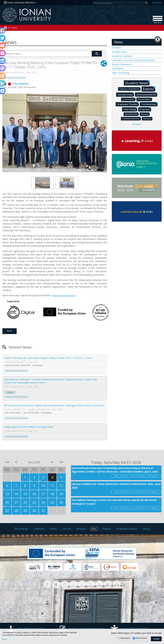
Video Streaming (121, 73)
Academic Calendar (122, 56)
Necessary (125, 638)
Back (10, 331)
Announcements (147, 94)
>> (61, 462)
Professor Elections (132, 118)
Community (39, 529)
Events (149, 89)
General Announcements (15, 78)
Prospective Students (127, 529)
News (14, 28)
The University (21, 529)
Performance (141, 638)
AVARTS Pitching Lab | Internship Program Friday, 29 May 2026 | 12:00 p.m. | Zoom (48, 358)
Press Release (16, 84)
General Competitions (130, 89)
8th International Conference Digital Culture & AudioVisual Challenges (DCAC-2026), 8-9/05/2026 (54, 405)
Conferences (149, 104)
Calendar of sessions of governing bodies (134, 60)
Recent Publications (122, 64)
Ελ (157, 2)
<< (7, 462)
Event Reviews (132, 114)
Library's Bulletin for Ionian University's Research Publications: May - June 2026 (116, 486)
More (5, 639)
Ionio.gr (146, 529)
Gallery (10, 392)
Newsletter (118, 68)
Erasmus (145, 109)
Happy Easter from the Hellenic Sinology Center (29, 427)
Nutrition (148, 118)
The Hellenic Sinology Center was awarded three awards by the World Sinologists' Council (114, 502)
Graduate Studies (128, 104)
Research (81, 529)
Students (107, 529)
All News (117, 48)
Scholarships (126, 94)
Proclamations (145, 99)
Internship (130, 109)
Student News (119, 52)
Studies (54, 529)
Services (67, 529)
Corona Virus (129, 99)
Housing (145, 114)
